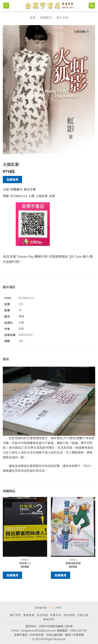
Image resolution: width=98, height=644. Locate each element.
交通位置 (83, 615)
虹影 (52, 196)
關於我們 (15, 615)
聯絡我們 (49, 619)
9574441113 (19, 196)
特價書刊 (46, 17)
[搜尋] (92, 6)
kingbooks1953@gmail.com (39, 630)
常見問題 (69, 615)
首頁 (33, 17)
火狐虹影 (42, 196)
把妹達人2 (25, 563)
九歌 (31, 196)
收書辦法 (56, 615)
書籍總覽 (29, 615)
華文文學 (62, 17)
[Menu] (6, 6)
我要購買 (13, 179)
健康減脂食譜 (73, 563)
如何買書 (42, 615)
